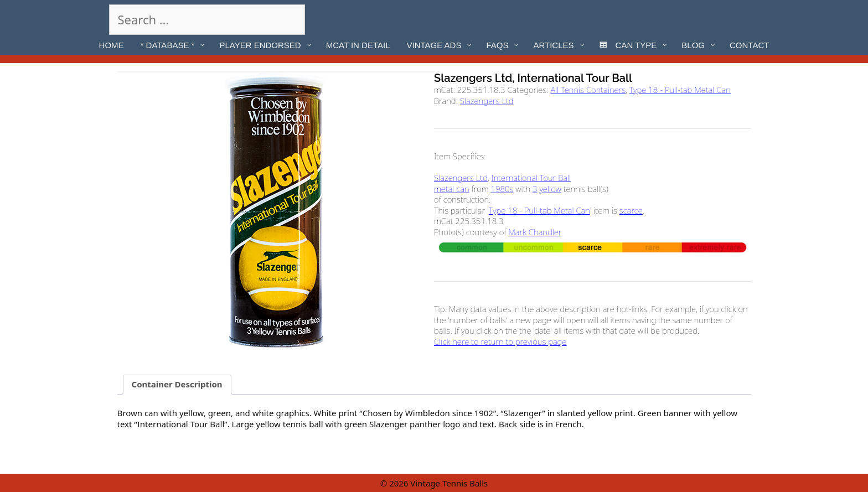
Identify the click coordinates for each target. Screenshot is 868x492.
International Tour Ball (531, 178)
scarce (631, 210)
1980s (502, 189)
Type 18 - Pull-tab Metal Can (680, 90)
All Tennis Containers (588, 90)
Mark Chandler (535, 232)
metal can (452, 189)
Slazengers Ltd (487, 101)
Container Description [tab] (177, 384)
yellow (550, 189)
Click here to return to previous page (500, 341)
